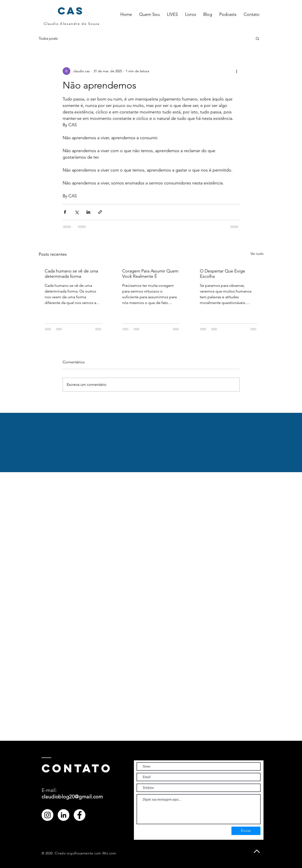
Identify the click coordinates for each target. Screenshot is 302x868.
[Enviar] (246, 831)
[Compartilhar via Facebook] (65, 212)
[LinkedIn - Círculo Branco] (63, 815)
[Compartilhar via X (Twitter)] (77, 212)
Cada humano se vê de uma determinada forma (71, 274)
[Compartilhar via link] (100, 212)
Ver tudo (257, 254)
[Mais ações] (237, 71)
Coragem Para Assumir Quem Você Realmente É (150, 274)
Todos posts (48, 38)
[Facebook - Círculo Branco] (80, 815)
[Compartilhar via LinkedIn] (88, 212)
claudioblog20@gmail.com (72, 797)
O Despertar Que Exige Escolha (222, 274)
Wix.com (109, 853)
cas (71, 11)
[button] (172, 14)
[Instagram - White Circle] (47, 815)
